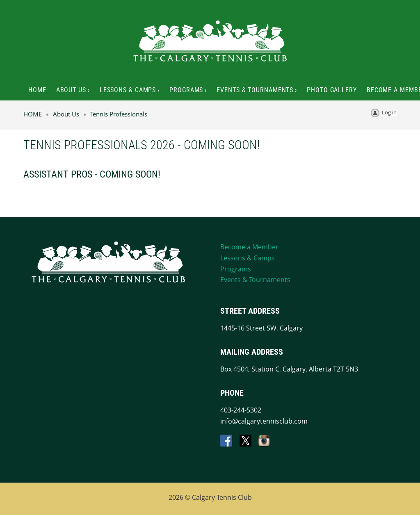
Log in (389, 112)
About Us (66, 114)
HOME (33, 114)
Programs (236, 269)
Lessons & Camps (248, 258)
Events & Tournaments (255, 280)
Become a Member (249, 247)
